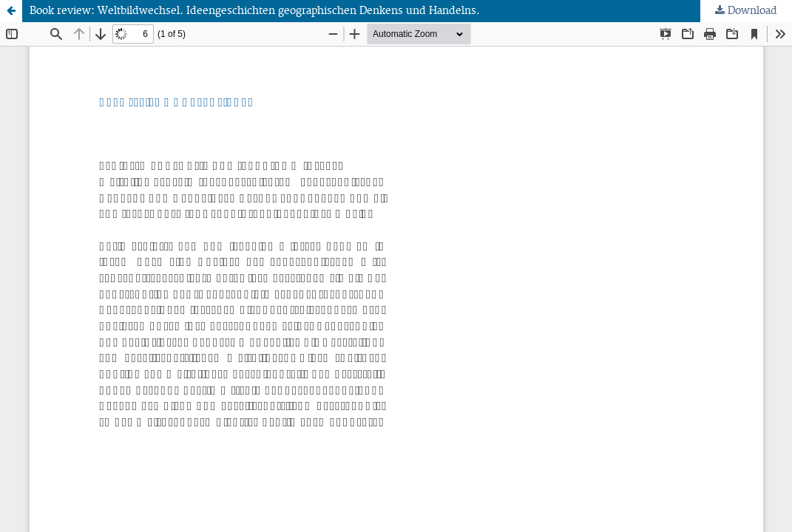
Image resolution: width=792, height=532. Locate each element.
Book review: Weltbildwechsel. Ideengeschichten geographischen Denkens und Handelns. (255, 11)
